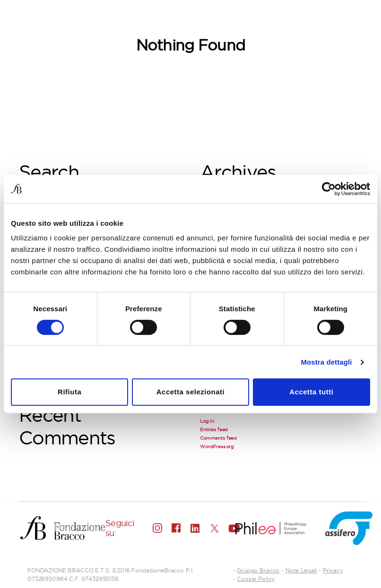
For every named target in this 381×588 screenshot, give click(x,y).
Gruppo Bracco (258, 570)
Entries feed (214, 430)
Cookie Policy (256, 579)
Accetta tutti (311, 392)
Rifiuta (69, 392)
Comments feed (218, 438)
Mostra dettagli (326, 362)
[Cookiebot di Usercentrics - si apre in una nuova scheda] (329, 189)
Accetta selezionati (191, 392)
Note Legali (301, 570)
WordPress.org (217, 447)
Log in (207, 421)
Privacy (333, 570)
